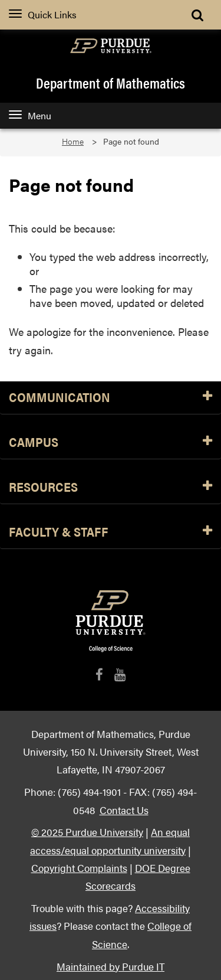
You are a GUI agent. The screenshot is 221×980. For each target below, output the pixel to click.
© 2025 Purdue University (87, 832)
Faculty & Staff (111, 532)
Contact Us (124, 810)
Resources (111, 487)
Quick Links (43, 14)
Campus (111, 442)
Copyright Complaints (79, 868)
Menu (30, 115)
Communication (111, 398)
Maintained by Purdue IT (111, 966)
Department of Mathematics (111, 83)
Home (73, 141)
